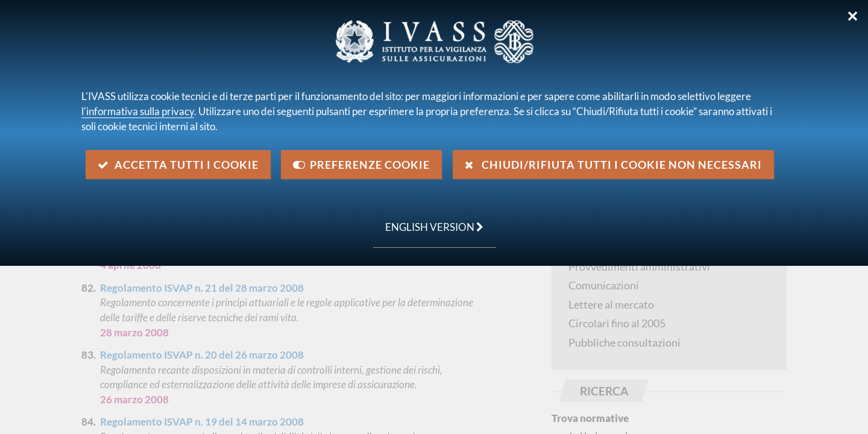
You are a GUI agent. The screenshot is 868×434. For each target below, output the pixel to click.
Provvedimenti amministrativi (639, 266)
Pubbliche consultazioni (624, 342)
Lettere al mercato (611, 304)
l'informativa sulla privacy (138, 111)
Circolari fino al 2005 (617, 323)
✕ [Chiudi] (853, 16)
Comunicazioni (604, 285)
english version (428, 221)
